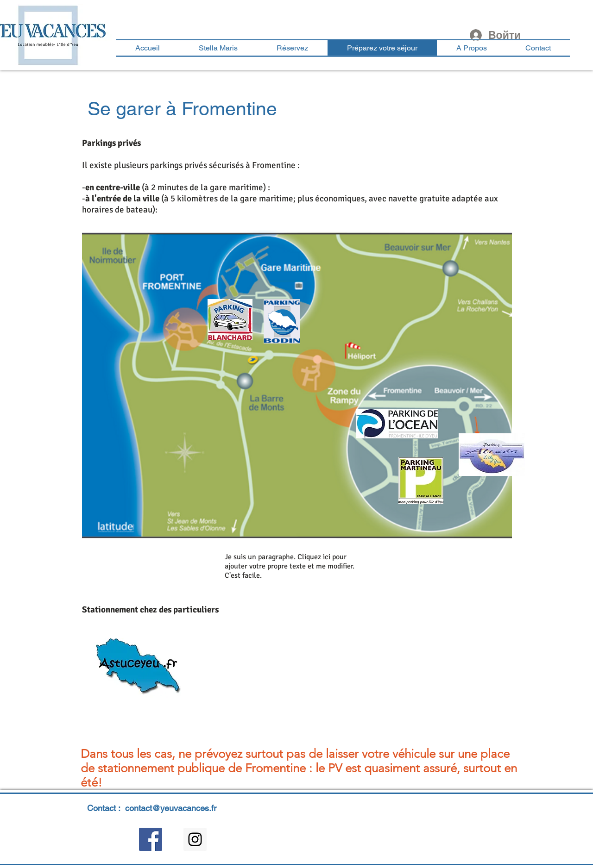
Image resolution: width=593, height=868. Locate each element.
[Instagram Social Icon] (195, 839)
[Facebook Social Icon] (151, 839)
